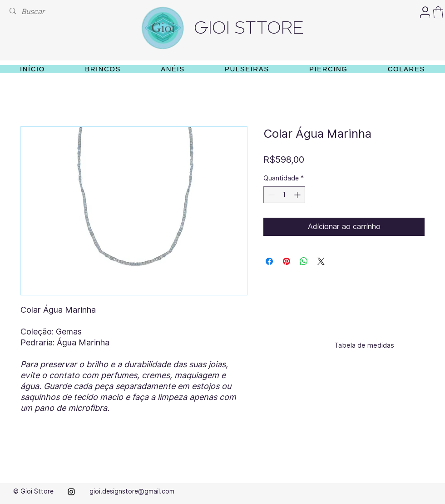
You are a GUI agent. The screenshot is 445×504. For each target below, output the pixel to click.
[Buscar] (34, 12)
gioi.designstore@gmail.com (132, 491)
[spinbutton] (284, 195)
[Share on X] (321, 261)
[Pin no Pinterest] (287, 261)
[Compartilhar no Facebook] (269, 261)
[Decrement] (270, 195)
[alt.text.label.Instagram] (71, 492)
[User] (425, 12)
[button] (438, 12)
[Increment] (298, 195)
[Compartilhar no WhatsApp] (304, 261)
